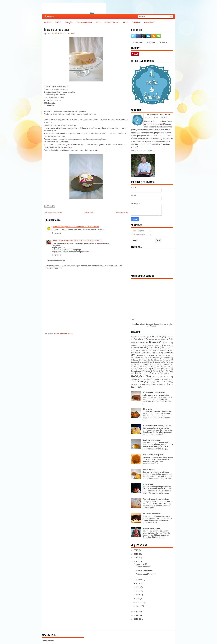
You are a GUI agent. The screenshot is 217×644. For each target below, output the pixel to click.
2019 (136, 550)
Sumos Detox (166, 382)
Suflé (157, 382)
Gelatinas (58, 34)
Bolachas (162, 339)
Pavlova (156, 371)
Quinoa (167, 374)
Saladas (167, 377)
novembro (140, 564)
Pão (158, 366)
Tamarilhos (135, 384)
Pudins (153, 373)
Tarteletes (160, 384)
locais (150, 362)
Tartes (170, 384)
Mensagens (139, 231)
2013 (136, 619)
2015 (136, 612)
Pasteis (147, 371)
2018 (136, 554)
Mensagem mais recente (53, 212)
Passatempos (149, 22)
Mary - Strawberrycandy (63, 240)
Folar (160, 355)
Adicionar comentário (56, 261)
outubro (139, 580)
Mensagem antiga (122, 212)
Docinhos (168, 353)
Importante (167, 360)
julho (138, 587)
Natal (142, 366)
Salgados (135, 379)
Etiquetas (151, 42)
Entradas (48, 22)
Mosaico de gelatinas (57, 29)
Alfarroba (134, 337)
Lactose (134, 362)
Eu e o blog (138, 42)
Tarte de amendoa (143, 567)
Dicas (98, 22)
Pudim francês (149, 470)
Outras (126, 22)
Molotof (156, 364)
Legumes (143, 362)
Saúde (157, 379)
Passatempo (136, 371)
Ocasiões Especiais (112, 22)
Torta (138, 387)
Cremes (146, 350)
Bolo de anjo (148, 484)
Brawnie (134, 345)
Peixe (163, 371)
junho (138, 591)
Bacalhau (138, 339)
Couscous (137, 350)
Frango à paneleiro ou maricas (156, 499)
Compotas (169, 348)
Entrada (151, 355)
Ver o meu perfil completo (144, 151)
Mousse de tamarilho (151, 528)
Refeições (69, 22)
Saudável (147, 379)
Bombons (167, 343)
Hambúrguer (155, 360)
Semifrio (167, 379)
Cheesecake (137, 347)
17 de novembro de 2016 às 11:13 (88, 240)
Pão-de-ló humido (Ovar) (153, 455)
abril (138, 598)
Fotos (168, 355)
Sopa (151, 382)
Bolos (153, 342)
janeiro (139, 606)
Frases (156, 358)
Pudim (138, 373)
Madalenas (159, 362)
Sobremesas (137, 382)
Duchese (140, 355)
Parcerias (136, 22)
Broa (143, 345)
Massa (136, 364)
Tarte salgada (147, 384)
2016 (136, 561)
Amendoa (143, 337)
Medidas (146, 364)
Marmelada (169, 362)
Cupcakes (154, 350)
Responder (57, 233)
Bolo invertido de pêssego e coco (157, 425)
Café (150, 345)
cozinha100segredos (62, 227)
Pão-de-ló (145, 369)
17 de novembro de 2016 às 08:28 (85, 227)
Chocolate (154, 347)
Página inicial (49, 17)
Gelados (167, 358)
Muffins (134, 366)
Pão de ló (167, 366)
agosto (139, 583)
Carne (158, 345)
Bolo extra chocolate (151, 514)
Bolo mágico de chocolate (154, 392)
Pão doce (135, 369)
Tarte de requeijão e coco (146, 574)
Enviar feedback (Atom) (64, 333)
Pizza (171, 371)
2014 (136, 615)
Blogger (153, 326)
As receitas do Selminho (159, 115)
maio (138, 595)
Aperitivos (170, 337)
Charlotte (167, 345)
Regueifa (156, 377)
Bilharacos (147, 409)
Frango (147, 358)
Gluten (145, 360)
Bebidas (58, 22)
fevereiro (140, 602)
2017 (136, 558)
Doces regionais (153, 353)
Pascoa (168, 369)
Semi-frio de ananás (151, 440)
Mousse (166, 364)
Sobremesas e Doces (84, 22)
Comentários (139, 235)
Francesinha (136, 358)
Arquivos (163, 42)
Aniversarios (156, 337)
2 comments (70, 34)
